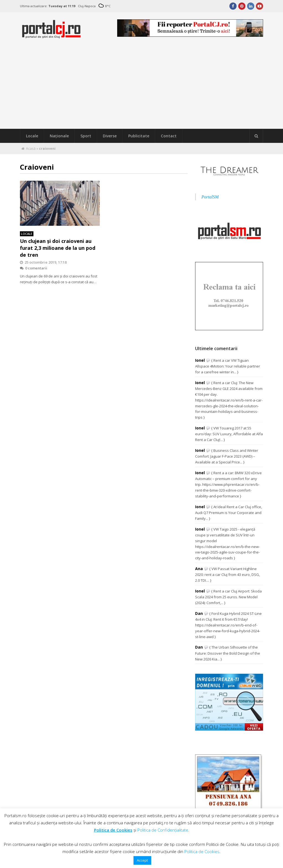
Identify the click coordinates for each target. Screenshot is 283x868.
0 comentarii (34, 268)
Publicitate (139, 136)
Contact (169, 136)
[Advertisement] (141, 87)
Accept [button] (142, 860)
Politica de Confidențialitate (163, 830)
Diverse (110, 136)
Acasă (31, 149)
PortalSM (210, 197)
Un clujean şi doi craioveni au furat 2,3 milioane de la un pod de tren (58, 248)
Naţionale (59, 136)
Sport (86, 136)
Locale (32, 136)
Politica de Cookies (113, 830)
